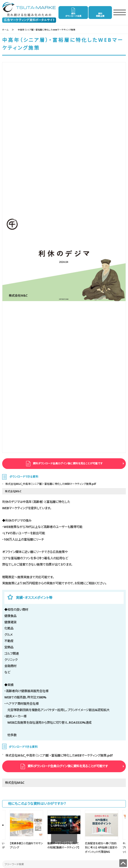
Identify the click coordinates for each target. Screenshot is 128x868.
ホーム (5, 30)
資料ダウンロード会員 (73, 15)
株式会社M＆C (13, 491)
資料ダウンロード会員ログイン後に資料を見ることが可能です (67, 463)
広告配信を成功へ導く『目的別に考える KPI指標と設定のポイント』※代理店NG (101, 847)
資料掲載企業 (100, 15)
